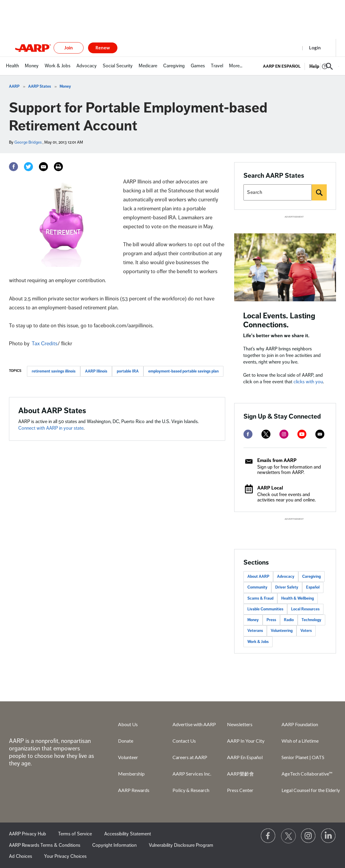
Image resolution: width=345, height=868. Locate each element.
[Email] (43, 167)
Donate (126, 741)
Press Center (240, 790)
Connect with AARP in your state (51, 428)
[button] (329, 66)
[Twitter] (28, 167)
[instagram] (284, 434)
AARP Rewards (134, 790)
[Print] (58, 167)
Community (257, 587)
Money (65, 86)
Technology (311, 620)
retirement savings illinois (54, 371)
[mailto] (320, 434)
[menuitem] (12, 69)
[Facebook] (13, 167)
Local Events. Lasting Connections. (279, 320)
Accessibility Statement (128, 834)
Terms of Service (75, 834)
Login (315, 48)
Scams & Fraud (260, 598)
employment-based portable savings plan (183, 371)
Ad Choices (21, 856)
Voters (306, 631)
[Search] (319, 192)
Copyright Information (114, 845)
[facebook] (248, 434)
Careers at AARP (190, 757)
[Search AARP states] (278, 192)
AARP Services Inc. (192, 774)
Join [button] (69, 48)
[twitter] (266, 434)
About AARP (258, 577)
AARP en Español (282, 66)
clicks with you (308, 382)
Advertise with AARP (194, 724)
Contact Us (184, 741)
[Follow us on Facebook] (268, 836)
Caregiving (311, 577)
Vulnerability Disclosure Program (181, 845)
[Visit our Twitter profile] (288, 836)
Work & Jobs (258, 642)
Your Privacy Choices (65, 856)
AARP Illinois (96, 371)
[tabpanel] (301, 66)
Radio (289, 620)
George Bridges (28, 142)
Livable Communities (265, 609)
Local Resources (305, 609)
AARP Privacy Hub (28, 834)
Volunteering (282, 631)
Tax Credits (45, 343)
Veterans (255, 631)
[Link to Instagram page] (308, 836)
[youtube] (302, 434)
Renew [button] (103, 48)
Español (313, 587)
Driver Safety (287, 587)
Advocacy (286, 577)
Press (271, 620)
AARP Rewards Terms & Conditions (45, 845)
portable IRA (128, 371)
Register (287, 48)
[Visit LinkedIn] (329, 836)
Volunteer (128, 757)
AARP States (40, 86)
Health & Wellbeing (298, 598)
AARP (14, 86)
